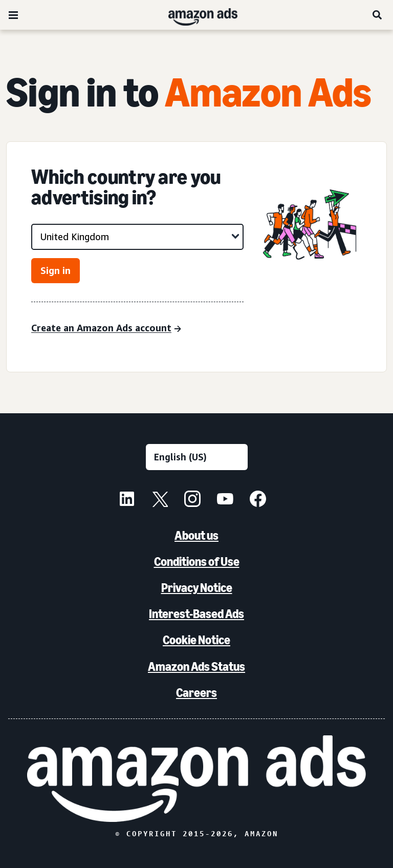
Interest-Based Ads (196, 614)
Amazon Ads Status (196, 666)
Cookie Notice (196, 640)
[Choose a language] (197, 457)
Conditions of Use (197, 562)
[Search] (378, 15)
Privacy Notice (197, 588)
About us (196, 535)
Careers (196, 693)
